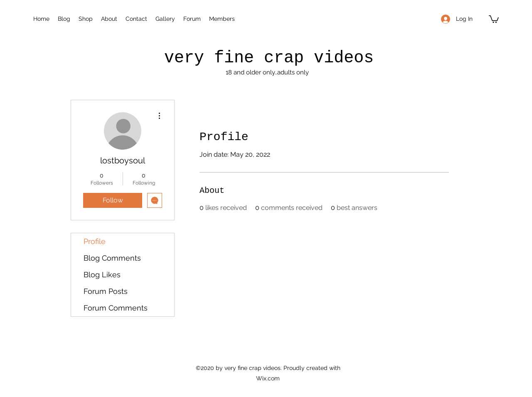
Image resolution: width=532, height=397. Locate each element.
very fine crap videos (269, 58)
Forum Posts (106, 291)
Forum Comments (116, 308)
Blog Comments (112, 258)
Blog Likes (102, 275)
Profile (95, 241)
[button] (494, 19)
